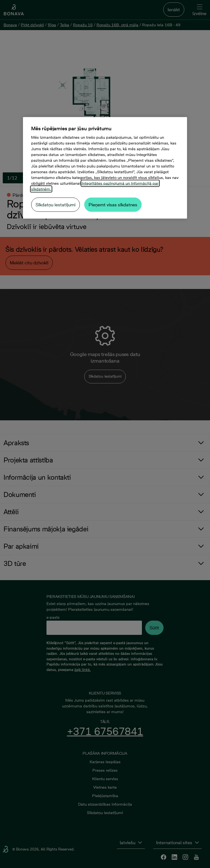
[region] (105, 168)
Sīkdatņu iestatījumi (56, 205)
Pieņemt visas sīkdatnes (113, 205)
